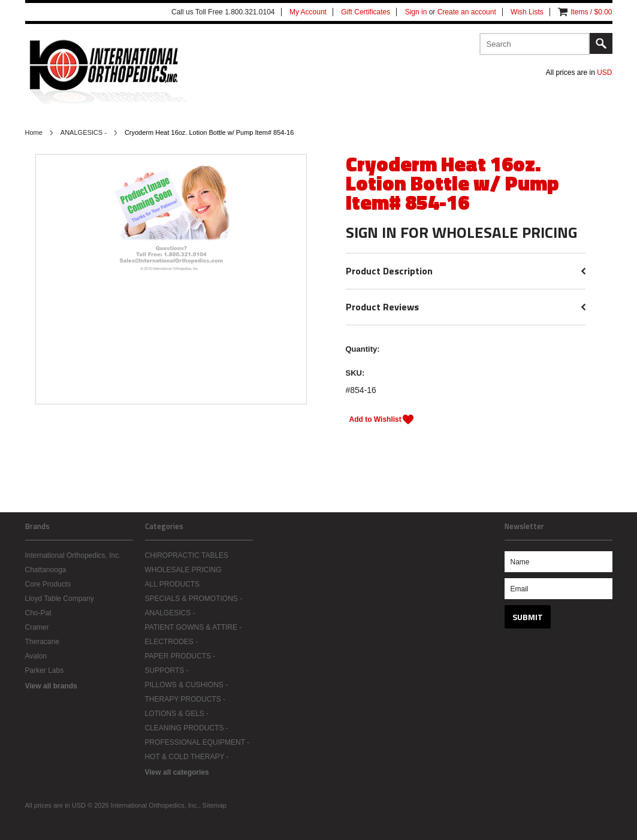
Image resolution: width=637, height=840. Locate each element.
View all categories (177, 772)
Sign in (416, 12)
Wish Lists (527, 12)
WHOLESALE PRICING (183, 570)
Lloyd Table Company (60, 599)
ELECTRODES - (172, 642)
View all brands (51, 686)
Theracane (42, 642)
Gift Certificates (366, 12)
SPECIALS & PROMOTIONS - (194, 599)
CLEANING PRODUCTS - (187, 728)
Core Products (48, 584)
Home (34, 132)
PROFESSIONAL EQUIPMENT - (197, 742)
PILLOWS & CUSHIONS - (187, 685)
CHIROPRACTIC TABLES (187, 555)
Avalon (36, 656)
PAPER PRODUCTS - (180, 656)
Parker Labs (45, 670)
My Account (308, 12)
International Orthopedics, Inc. (73, 555)
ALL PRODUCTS (173, 584)
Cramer (37, 627)
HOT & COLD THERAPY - (187, 757)
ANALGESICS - (84, 132)
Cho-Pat (38, 613)
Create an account (467, 12)
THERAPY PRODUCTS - (185, 699)
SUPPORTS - (167, 670)
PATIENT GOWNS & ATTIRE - (194, 627)
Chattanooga (46, 570)
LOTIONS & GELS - (177, 714)
